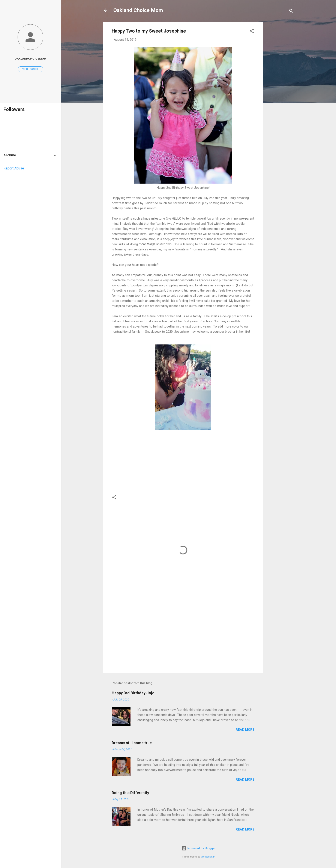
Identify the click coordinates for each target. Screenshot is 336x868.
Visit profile (31, 69)
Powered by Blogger (199, 848)
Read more (245, 730)
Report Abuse (14, 168)
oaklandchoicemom (31, 58)
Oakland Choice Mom (138, 10)
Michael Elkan (208, 857)
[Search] (291, 12)
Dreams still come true (132, 743)
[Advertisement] (280, 86)
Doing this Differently (130, 793)
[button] (252, 32)
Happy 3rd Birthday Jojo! (134, 693)
